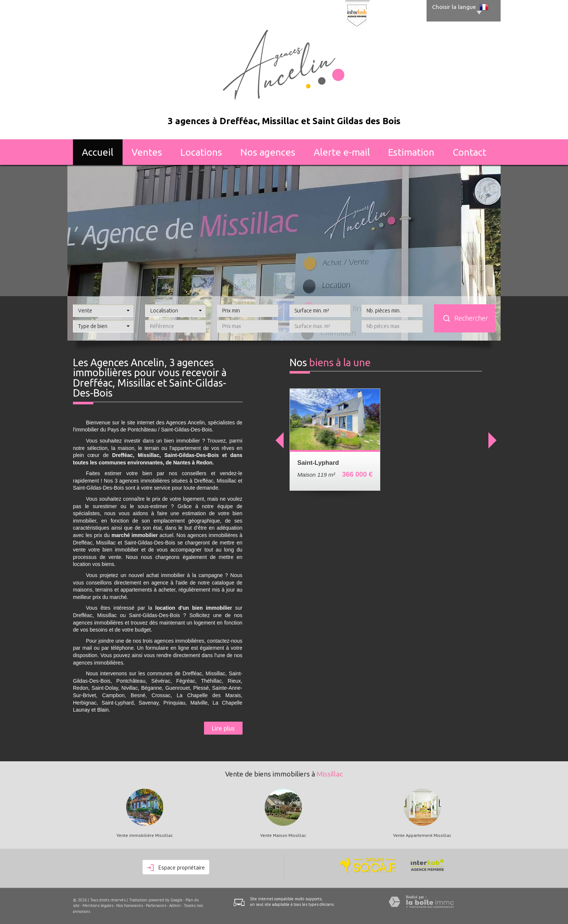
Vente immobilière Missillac (145, 835)
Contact (469, 152)
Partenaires (156, 905)
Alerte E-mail (342, 152)
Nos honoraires (130, 905)
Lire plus (223, 728)
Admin (175, 905)
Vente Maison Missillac (283, 835)
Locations (201, 152)
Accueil (98, 152)
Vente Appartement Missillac (422, 835)
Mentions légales (98, 905)
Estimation (411, 152)
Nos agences (268, 152)
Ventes (147, 152)
